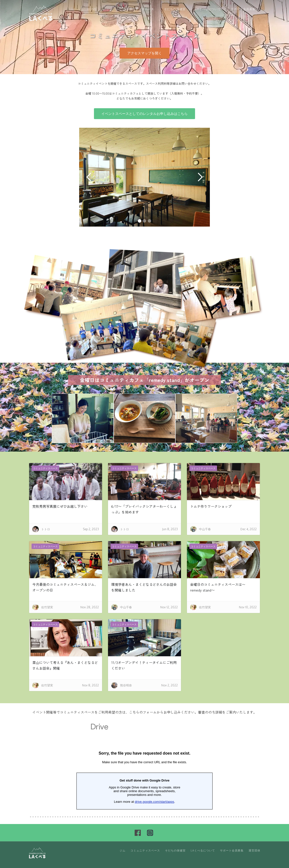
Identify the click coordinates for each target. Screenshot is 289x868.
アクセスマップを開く (144, 53)
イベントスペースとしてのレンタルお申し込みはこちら (144, 114)
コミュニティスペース (139, 9)
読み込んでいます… (144, 767)
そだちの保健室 (175, 9)
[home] (41, 13)
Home (92, 9)
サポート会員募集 (243, 9)
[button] (89, 177)
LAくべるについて (208, 9)
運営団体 (254, 850)
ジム (110, 9)
